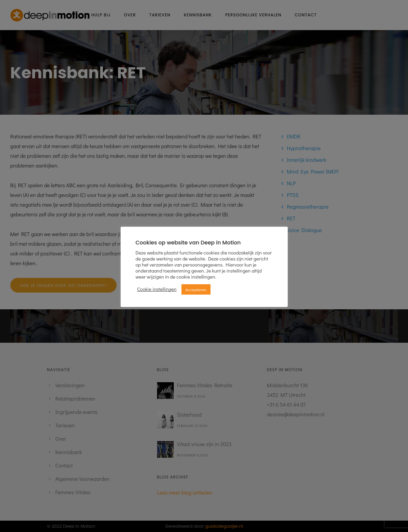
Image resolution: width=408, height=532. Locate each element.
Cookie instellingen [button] (157, 289)
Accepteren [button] (196, 289)
